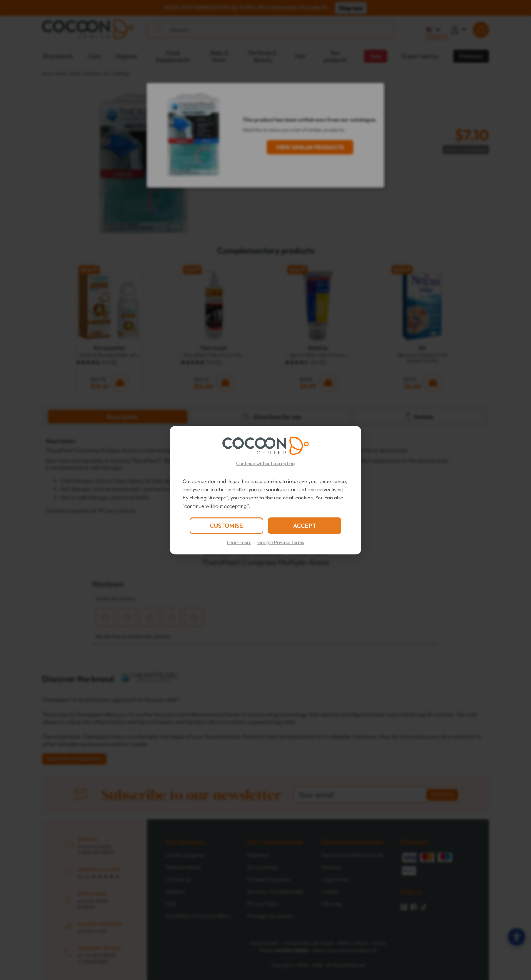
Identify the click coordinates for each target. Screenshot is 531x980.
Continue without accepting (265, 463)
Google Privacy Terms (281, 542)
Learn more (239, 542)
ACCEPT (305, 526)
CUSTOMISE (226, 526)
